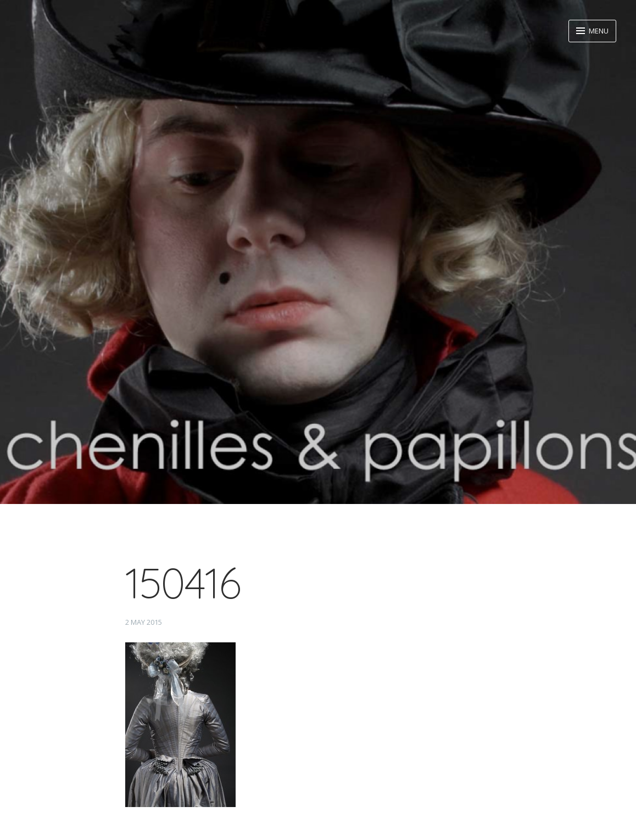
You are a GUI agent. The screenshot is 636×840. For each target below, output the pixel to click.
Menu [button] (598, 31)
